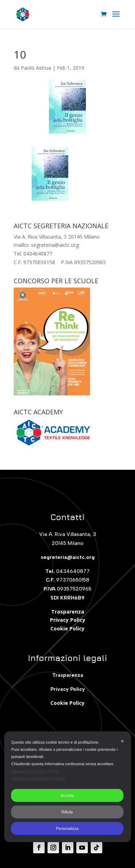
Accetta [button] (67, 795)
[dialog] (67, 787)
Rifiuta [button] (67, 812)
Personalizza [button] (67, 828)
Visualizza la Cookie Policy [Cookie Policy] (35, 771)
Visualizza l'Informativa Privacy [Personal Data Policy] (38, 778)
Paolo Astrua (36, 68)
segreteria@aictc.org (68, 557)
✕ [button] (122, 741)
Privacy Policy (68, 620)
